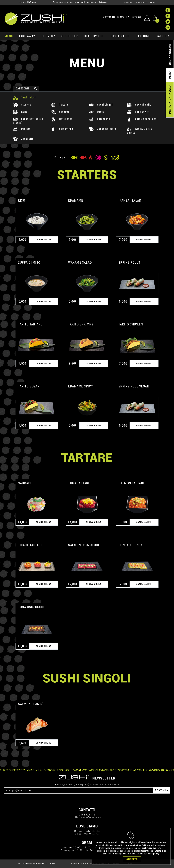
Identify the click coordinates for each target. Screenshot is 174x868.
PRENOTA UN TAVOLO (170, 100)
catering (143, 36)
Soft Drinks (62, 129)
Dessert (22, 129)
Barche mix (100, 119)
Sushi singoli (101, 105)
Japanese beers (103, 129)
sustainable (120, 36)
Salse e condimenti (143, 119)
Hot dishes (62, 119)
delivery (48, 36)
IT (153, 3)
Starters (22, 105)
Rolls (20, 112)
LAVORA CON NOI (80, 864)
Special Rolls (139, 105)
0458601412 (62, 2)
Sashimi (60, 112)
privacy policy (152, 855)
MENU (9, 36)
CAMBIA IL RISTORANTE (136, 2)
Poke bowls (138, 112)
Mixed (97, 112)
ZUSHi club (70, 36)
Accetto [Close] (132, 861)
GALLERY (163, 36)
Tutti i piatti (25, 98)
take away (27, 36)
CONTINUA (162, 790)
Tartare (59, 105)
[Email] (78, 790)
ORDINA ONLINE (170, 54)
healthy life (94, 36)
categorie (23, 89)
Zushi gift (23, 139)
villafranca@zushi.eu (87, 817)
